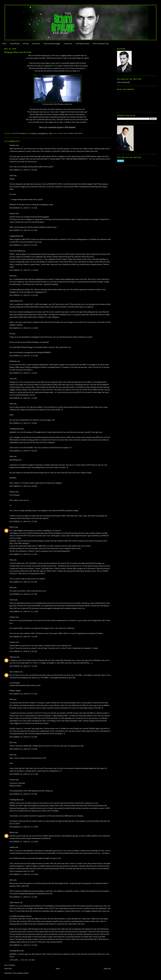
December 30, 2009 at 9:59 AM (23, 749)
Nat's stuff (64, 133)
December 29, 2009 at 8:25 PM (23, 582)
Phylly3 (12, 527)
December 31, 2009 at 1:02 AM (23, 897)
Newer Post (8, 969)
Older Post (107, 969)
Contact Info (68, 44)
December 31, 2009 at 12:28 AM (24, 874)
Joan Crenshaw (14, 672)
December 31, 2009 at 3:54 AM (23, 945)
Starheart (12, 145)
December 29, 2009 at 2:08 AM (23, 170)
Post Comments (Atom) (21, 973)
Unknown (13, 657)
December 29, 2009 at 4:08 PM (23, 486)
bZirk (11, 176)
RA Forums (36, 44)
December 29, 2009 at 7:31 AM (23, 208)
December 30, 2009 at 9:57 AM (23, 694)
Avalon (12, 600)
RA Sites (26, 44)
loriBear (12, 847)
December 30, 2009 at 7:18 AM (23, 666)
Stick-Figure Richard (82, 44)
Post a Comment (10, 965)
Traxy (11, 379)
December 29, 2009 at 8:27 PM (23, 594)
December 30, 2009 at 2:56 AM (23, 637)
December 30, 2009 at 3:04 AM (23, 651)
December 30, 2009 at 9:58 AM (23, 737)
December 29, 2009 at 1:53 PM (23, 398)
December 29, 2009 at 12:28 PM (24, 328)
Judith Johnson (14, 301)
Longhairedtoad (15, 236)
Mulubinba (13, 361)
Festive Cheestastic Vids (101, 44)
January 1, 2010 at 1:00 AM (22, 960)
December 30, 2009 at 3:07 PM (23, 794)
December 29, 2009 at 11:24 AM (24, 270)
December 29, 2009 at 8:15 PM (23, 554)
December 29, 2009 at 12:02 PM (24, 295)
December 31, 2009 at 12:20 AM (24, 842)
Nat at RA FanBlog (16, 251)
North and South (76, 133)
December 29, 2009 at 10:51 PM (24, 612)
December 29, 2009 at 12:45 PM (24, 356)
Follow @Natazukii (123, 82)
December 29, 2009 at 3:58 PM (23, 451)
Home (4, 44)
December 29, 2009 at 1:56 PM (23, 423)
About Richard (15, 44)
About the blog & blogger (52, 44)
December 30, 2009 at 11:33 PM (24, 827)
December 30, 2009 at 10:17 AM (24, 774)
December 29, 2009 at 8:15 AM (23, 230)
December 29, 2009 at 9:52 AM (23, 245)
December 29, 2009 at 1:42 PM (23, 373)
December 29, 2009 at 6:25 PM (23, 522)
